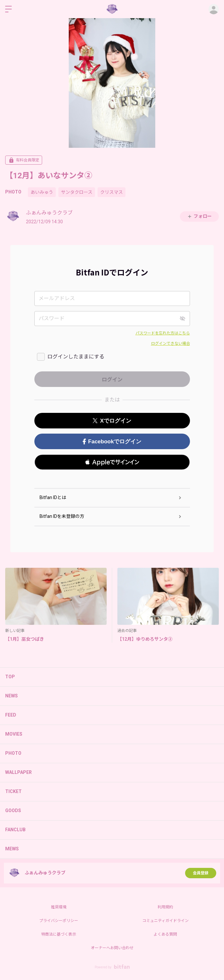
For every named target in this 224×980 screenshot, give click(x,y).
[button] (112, 462)
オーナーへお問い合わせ (112, 948)
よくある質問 (165, 934)
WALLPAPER (18, 772)
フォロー (199, 216)
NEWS (12, 696)
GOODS (13, 811)
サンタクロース (77, 192)
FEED (11, 715)
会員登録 (201, 873)
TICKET (13, 791)
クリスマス (112, 192)
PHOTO (13, 192)
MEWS (12, 849)
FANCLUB (15, 830)
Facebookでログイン (112, 442)
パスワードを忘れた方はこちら (163, 333)
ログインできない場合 (171, 344)
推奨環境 (59, 907)
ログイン (214, 9)
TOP (10, 677)
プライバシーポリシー (59, 921)
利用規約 (165, 907)
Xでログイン (112, 421)
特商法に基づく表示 (59, 934)
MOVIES (14, 734)
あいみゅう (42, 192)
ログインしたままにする (76, 357)
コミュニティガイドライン (165, 921)
